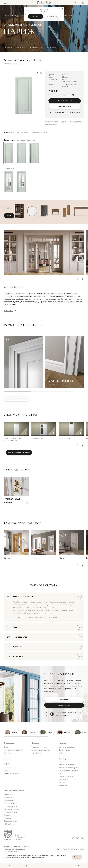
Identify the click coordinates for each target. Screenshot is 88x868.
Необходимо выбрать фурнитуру (60, 95)
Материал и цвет (23, 132)
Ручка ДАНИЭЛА (13, 499)
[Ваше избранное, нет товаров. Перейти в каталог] (80, 3)
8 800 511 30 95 (25, 846)
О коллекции (8, 48)
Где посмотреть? (75, 112)
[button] (23, 362)
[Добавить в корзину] (27, 503)
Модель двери (9, 132)
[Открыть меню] (5, 3)
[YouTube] (82, 839)
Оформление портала (39, 132)
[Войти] (83, 3)
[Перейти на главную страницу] (44, 3)
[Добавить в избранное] (41, 73)
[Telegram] (52, 714)
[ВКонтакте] (46, 714)
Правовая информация (65, 852)
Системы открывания (36, 48)
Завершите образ (52, 48)
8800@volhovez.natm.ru (13, 852)
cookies (19, 856)
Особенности (21, 48)
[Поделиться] (37, 73)
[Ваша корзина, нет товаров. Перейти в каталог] (76, 3)
